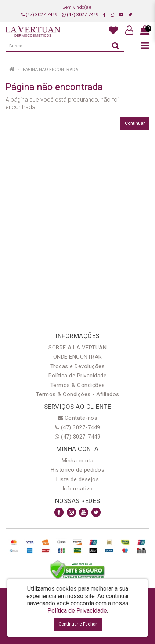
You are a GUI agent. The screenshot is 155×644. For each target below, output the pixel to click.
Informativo (78, 489)
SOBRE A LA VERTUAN (77, 348)
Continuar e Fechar (78, 624)
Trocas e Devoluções (78, 366)
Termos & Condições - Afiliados (78, 394)
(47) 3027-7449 (39, 15)
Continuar (135, 123)
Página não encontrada (51, 70)
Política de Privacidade (78, 376)
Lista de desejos (77, 479)
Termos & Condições (78, 385)
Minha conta (78, 461)
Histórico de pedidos (77, 470)
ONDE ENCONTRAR (78, 357)
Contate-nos (78, 418)
